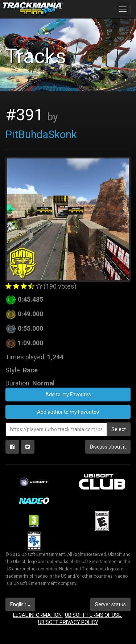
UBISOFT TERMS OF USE (94, 615)
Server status (110, 604)
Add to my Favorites (68, 395)
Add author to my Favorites (68, 412)
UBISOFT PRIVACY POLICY (68, 622)
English (20, 604)
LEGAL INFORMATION (38, 615)
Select (119, 429)
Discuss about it (108, 447)
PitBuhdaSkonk (41, 135)
